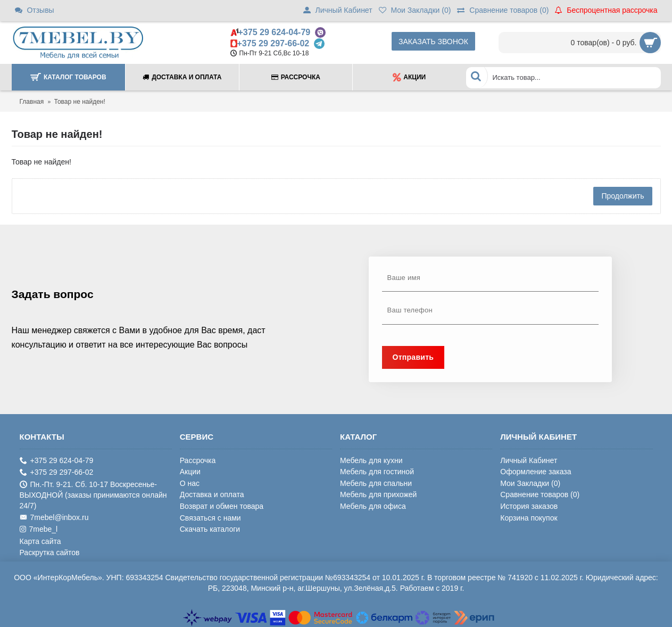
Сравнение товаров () (540, 494)
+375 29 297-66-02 (273, 43)
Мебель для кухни (371, 460)
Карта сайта (40, 541)
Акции (190, 472)
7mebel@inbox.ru (54, 518)
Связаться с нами (210, 518)
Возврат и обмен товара (222, 506)
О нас (190, 483)
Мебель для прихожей (378, 494)
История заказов (529, 506)
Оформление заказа (536, 472)
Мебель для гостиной (377, 472)
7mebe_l (39, 529)
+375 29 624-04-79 (275, 32)
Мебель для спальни (376, 483)
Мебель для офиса (373, 506)
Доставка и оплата (212, 494)
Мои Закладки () (530, 483)
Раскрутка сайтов (50, 552)
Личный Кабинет (529, 460)
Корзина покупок (529, 518)
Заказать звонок (433, 42)
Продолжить (623, 196)
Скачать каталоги (210, 529)
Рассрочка (198, 460)
